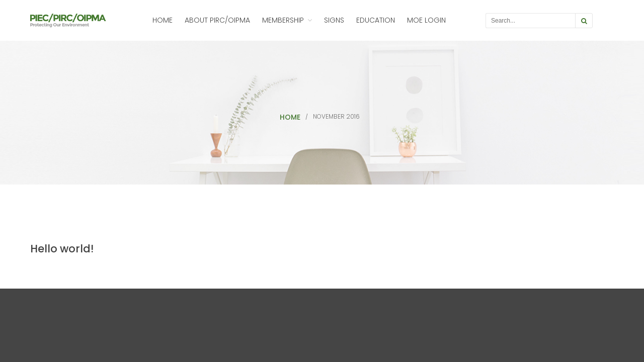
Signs (334, 20)
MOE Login (426, 20)
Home (163, 20)
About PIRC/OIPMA (217, 20)
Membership (283, 20)
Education (376, 20)
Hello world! (62, 249)
